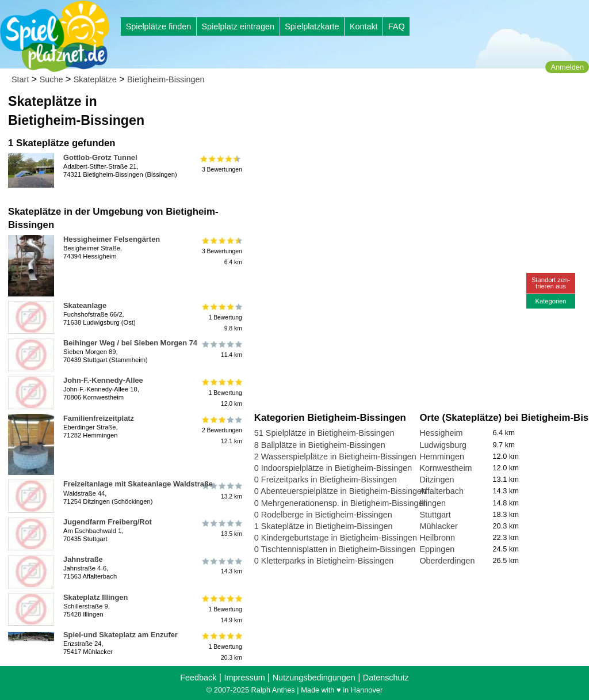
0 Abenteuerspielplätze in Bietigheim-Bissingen (340, 491)
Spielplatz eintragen (238, 26)
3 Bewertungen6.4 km (221, 251)
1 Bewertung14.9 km (221, 609)
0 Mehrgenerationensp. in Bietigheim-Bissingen (341, 503)
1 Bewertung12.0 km (221, 392)
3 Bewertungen (221, 164)
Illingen (433, 503)
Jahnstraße (83, 559)
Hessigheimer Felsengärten (112, 239)
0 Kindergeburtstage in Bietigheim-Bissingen (336, 538)
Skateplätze (95, 79)
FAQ (397, 26)
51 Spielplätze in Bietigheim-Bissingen (324, 433)
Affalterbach (441, 491)
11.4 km (221, 349)
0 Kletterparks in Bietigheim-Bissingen (324, 561)
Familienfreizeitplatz (99, 418)
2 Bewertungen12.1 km (221, 430)
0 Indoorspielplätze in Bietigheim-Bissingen (333, 468)
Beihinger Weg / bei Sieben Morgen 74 (130, 343)
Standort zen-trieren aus (551, 283)
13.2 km (221, 490)
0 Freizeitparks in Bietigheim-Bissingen (326, 480)
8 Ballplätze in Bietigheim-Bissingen (320, 445)
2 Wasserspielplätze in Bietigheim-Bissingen (335, 456)
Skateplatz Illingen (95, 597)
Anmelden (567, 67)
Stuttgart (435, 515)
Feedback (198, 678)
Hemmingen (442, 456)
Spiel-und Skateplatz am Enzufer (121, 635)
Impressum (244, 678)
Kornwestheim (445, 468)
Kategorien (550, 301)
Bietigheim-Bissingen (166, 79)
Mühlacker (438, 526)
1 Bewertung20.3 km (221, 647)
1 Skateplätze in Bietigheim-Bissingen (324, 526)
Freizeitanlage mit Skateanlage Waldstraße (138, 484)
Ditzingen (437, 480)
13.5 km (221, 528)
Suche (51, 79)
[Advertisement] (385, 109)
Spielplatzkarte (312, 26)
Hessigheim (441, 433)
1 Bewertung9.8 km (221, 317)
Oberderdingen (447, 561)
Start (20, 79)
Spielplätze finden (159, 26)
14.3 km (221, 566)
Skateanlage (85, 305)
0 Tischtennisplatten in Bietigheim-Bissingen (335, 549)
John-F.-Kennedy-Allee (103, 380)
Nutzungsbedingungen (314, 678)
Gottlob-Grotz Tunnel (100, 157)
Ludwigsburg (443, 445)
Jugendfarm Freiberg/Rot (108, 522)
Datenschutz (386, 678)
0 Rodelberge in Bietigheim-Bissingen (323, 515)
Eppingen (437, 549)
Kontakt (364, 26)
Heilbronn (437, 538)
